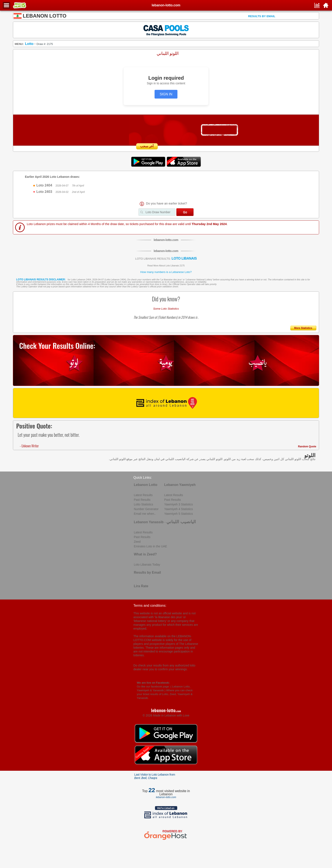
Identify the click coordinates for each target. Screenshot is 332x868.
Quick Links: (143, 478)
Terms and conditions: (150, 606)
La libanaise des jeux (171, 280)
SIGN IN (166, 94)
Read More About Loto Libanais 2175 (166, 266)
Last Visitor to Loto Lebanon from (155, 776)
